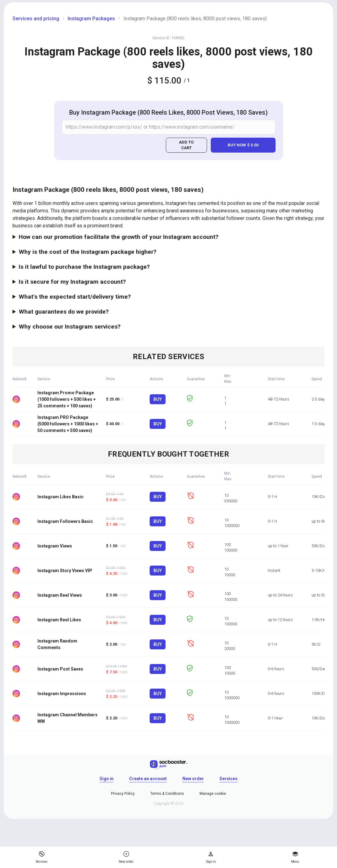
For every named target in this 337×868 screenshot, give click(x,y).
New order (193, 779)
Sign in (106, 779)
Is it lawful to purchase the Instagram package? (84, 267)
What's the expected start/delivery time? (75, 297)
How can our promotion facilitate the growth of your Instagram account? (119, 237)
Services (229, 779)
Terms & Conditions (167, 794)
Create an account (148, 779)
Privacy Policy (123, 794)
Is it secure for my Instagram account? (72, 282)
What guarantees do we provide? (64, 312)
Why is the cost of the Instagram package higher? (88, 252)
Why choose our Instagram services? (70, 327)
